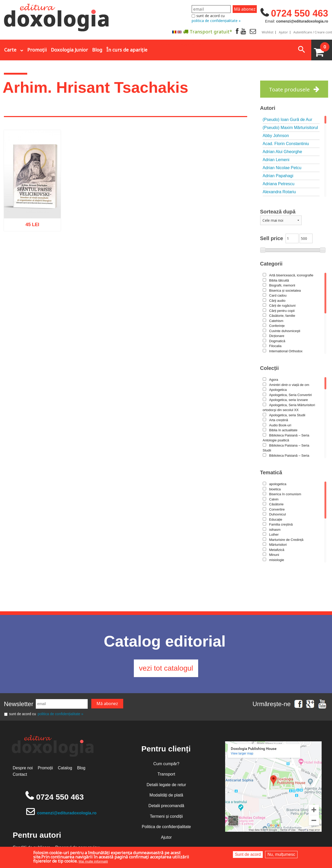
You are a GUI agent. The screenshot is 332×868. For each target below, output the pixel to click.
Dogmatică (277, 341)
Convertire (277, 509)
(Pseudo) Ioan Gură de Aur (288, 120)
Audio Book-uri (280, 425)
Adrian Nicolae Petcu (282, 168)
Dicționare (277, 336)
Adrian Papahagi (278, 176)
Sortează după (278, 212)
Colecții (269, 368)
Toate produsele (289, 89)
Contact (20, 774)
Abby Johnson (276, 136)
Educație (276, 519)
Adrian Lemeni (276, 160)
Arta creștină (279, 420)
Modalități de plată (166, 795)
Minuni (274, 555)
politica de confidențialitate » (216, 21)
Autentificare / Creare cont (313, 32)
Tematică (271, 472)
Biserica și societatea (285, 290)
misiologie (277, 560)
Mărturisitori (278, 545)
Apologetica (278, 390)
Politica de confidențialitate (166, 827)
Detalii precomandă (166, 806)
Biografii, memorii (282, 285)
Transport (166, 774)
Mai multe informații (93, 861)
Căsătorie (276, 504)
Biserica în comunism (285, 494)
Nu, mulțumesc (281, 854)
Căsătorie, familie (282, 316)
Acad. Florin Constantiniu (286, 144)
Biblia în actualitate (283, 430)
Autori (268, 108)
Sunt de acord (248, 854)
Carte (10, 50)
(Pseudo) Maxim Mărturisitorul (290, 128)
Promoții (37, 50)
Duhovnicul (278, 514)
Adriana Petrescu (279, 184)
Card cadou (278, 295)
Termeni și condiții (166, 816)
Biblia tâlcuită (279, 280)
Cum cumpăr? (166, 764)
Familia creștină (281, 524)
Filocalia (275, 346)
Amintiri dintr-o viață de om (289, 385)
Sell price (272, 238)
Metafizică (277, 550)
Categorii (271, 264)
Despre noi (23, 768)
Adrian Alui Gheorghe (282, 152)
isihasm (275, 530)
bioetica (275, 489)
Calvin (274, 499)
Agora (274, 380)
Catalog (65, 768)
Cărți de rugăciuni (282, 306)
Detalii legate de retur (166, 785)
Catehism (276, 321)
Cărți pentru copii (282, 311)
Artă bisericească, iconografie (291, 275)
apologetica (278, 484)
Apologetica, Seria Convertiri (291, 395)
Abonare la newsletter (176, 44)
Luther (274, 535)
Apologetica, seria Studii (287, 415)
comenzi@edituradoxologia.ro (67, 813)
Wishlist (268, 32)
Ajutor (283, 32)
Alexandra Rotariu (279, 192)
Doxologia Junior (69, 50)
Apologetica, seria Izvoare (289, 400)
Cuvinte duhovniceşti (285, 331)
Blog (97, 50)
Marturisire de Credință (286, 540)
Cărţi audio (277, 301)
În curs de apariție (127, 50)
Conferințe (277, 326)
